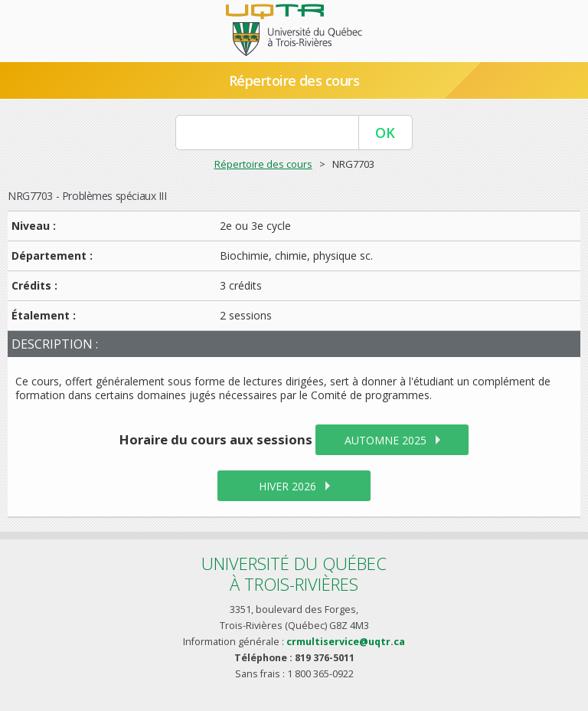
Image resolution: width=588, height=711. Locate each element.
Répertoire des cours (294, 80)
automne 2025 (385, 440)
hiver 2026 (287, 486)
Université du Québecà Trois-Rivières (294, 573)
